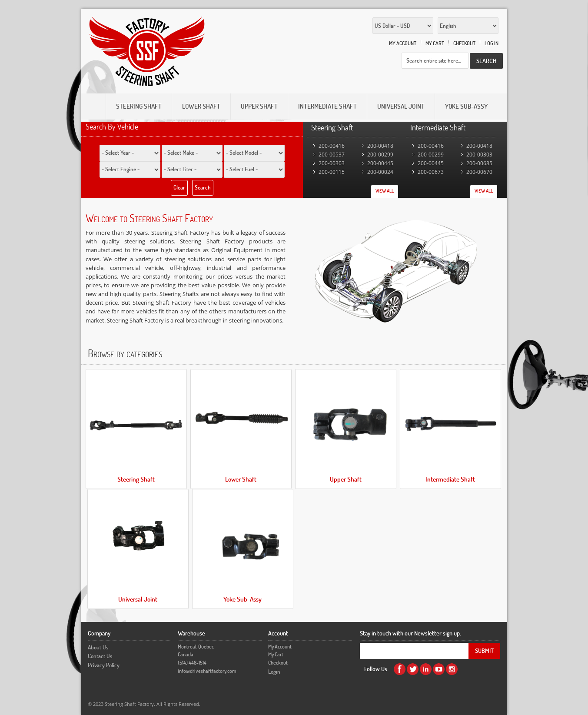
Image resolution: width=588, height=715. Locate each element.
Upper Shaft (346, 479)
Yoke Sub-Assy (243, 599)
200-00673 (431, 172)
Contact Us (100, 656)
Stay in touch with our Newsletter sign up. (410, 633)
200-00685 (479, 163)
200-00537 (332, 155)
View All (385, 191)
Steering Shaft (136, 479)
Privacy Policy (104, 665)
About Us (98, 647)
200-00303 (332, 163)
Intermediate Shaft (450, 479)
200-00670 (479, 172)
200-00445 (380, 163)
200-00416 (332, 146)
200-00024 (380, 172)
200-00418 (380, 146)
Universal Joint (138, 599)
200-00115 (332, 172)
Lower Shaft (241, 479)
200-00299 (380, 155)
